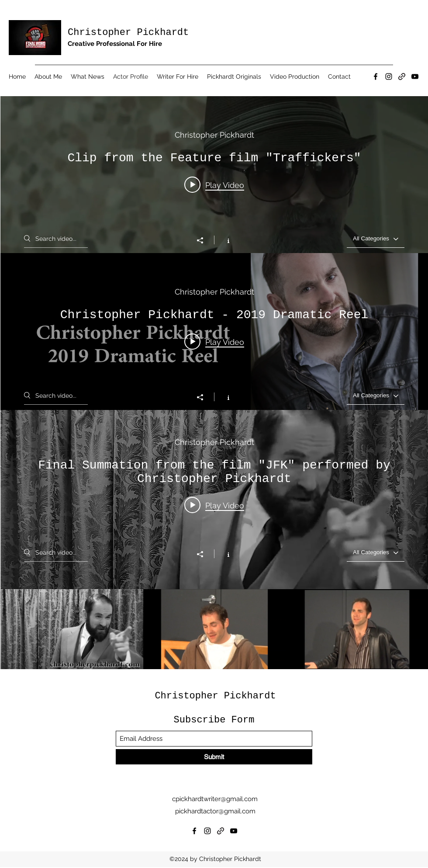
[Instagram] (389, 76)
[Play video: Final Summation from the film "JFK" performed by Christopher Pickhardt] (214, 505)
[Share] (204, 240)
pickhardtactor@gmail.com (215, 811)
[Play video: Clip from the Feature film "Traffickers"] (214, 184)
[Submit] (214, 757)
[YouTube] (415, 76)
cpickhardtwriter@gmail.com (215, 799)
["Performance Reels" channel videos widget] (214, 383)
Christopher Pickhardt (128, 33)
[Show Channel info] (224, 240)
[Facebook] (376, 76)
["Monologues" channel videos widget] (214, 540)
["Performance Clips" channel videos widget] (214, 226)
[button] (178, 76)
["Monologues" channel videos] (214, 629)
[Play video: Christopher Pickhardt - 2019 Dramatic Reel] (214, 341)
